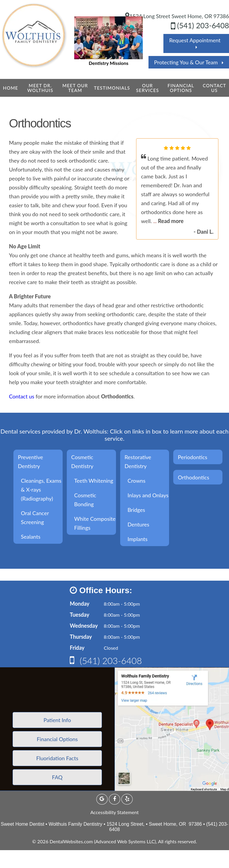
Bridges (136, 510)
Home (11, 88)
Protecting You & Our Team (189, 62)
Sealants (31, 537)
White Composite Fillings (95, 523)
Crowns (137, 481)
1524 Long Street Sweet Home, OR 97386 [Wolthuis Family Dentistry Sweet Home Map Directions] (177, 16)
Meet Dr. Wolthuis (40, 88)
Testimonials (112, 88)
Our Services (147, 88)
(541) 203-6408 (200, 25)
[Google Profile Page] (102, 799)
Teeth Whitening (94, 481)
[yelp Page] (127, 799)
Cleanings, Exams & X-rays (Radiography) (41, 490)
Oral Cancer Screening (35, 518)
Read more (171, 221)
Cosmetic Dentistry (82, 462)
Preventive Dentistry (30, 462)
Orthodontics (193, 477)
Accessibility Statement (114, 812)
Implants (138, 539)
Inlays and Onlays (148, 495)
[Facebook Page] (114, 799)
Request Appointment (196, 43)
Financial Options (181, 88)
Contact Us (214, 88)
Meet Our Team (75, 88)
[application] (172, 729)
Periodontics (192, 457)
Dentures (139, 524)
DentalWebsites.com (71, 841)
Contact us (22, 396)
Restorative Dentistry (138, 462)
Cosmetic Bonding (85, 500)
